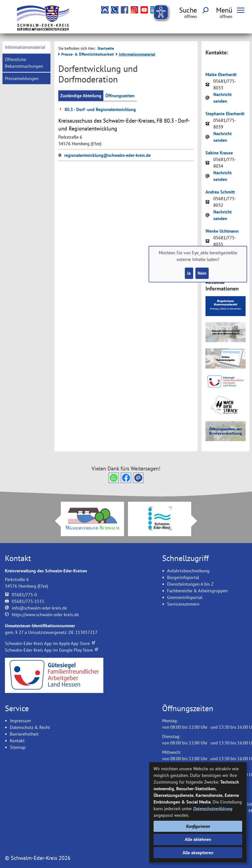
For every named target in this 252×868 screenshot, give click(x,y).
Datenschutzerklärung (213, 809)
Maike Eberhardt (221, 74)
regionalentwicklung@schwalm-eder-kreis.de (107, 155)
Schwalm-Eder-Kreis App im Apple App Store (50, 643)
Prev (55, 521)
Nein (202, 273)
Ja (189, 273)
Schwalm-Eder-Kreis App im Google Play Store (51, 650)
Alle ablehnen (198, 839)
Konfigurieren (198, 826)
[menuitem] (26, 47)
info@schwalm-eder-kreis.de (39, 608)
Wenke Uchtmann (222, 231)
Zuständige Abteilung (81, 96)
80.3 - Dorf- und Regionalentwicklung (97, 109)
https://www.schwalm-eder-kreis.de (45, 615)
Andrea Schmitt (220, 192)
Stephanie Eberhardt (225, 114)
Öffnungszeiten (120, 96)
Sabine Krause (219, 153)
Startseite (106, 48)
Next (197, 521)
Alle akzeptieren (198, 853)
